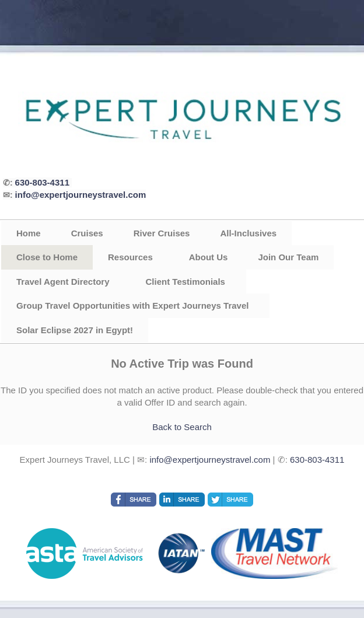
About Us (209, 257)
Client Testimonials (185, 282)
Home (29, 233)
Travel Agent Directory (63, 282)
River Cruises (162, 233)
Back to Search (182, 427)
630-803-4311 (42, 182)
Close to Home (47, 257)
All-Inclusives (248, 233)
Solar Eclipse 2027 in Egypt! (75, 330)
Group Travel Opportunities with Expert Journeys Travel (132, 305)
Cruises (87, 233)
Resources (130, 257)
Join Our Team (288, 257)
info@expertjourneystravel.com (81, 195)
